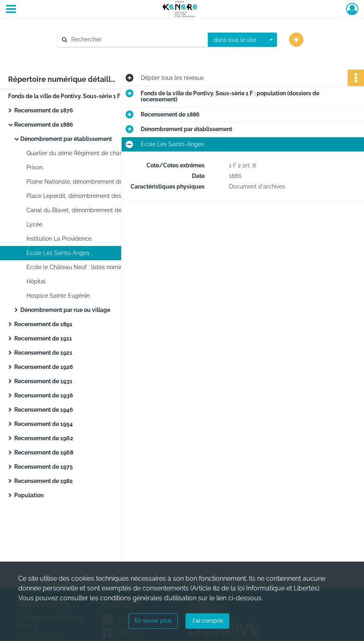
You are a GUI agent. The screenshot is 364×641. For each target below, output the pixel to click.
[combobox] (242, 40)
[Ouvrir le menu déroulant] (11, 10)
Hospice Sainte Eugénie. (59, 296)
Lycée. (35, 224)
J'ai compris (207, 621)
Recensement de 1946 (44, 410)
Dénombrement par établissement (66, 139)
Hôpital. (37, 281)
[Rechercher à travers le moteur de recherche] (137, 40)
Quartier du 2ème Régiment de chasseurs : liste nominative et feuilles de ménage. (108, 153)
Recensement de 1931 (43, 381)
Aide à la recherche (88, 53)
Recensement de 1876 (44, 110)
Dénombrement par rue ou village (65, 310)
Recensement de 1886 (44, 125)
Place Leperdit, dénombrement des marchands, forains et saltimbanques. (108, 196)
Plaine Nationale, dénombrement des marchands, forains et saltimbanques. (108, 182)
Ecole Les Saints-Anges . (59, 253)
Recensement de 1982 (44, 481)
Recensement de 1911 (43, 338)
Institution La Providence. (60, 239)
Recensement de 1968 (44, 452)
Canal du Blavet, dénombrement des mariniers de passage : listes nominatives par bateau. (108, 210)
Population (29, 495)
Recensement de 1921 (43, 353)
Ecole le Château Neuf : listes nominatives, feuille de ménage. (108, 267)
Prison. (35, 167)
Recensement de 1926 (44, 367)
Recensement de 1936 (44, 395)
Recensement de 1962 (44, 438)
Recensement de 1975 (44, 467)
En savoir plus (153, 621)
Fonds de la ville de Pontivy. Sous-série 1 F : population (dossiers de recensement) (89, 96)
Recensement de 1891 (43, 324)
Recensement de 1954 (44, 424)
